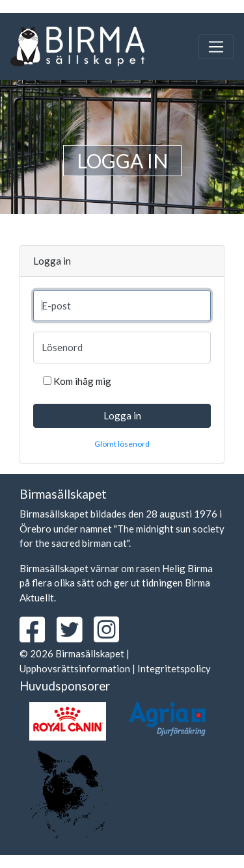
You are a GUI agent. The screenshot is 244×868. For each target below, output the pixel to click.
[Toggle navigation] (216, 47)
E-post (56, 306)
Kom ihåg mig (82, 381)
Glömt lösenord (122, 444)
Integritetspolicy (174, 668)
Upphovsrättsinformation (75, 668)
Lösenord (62, 347)
